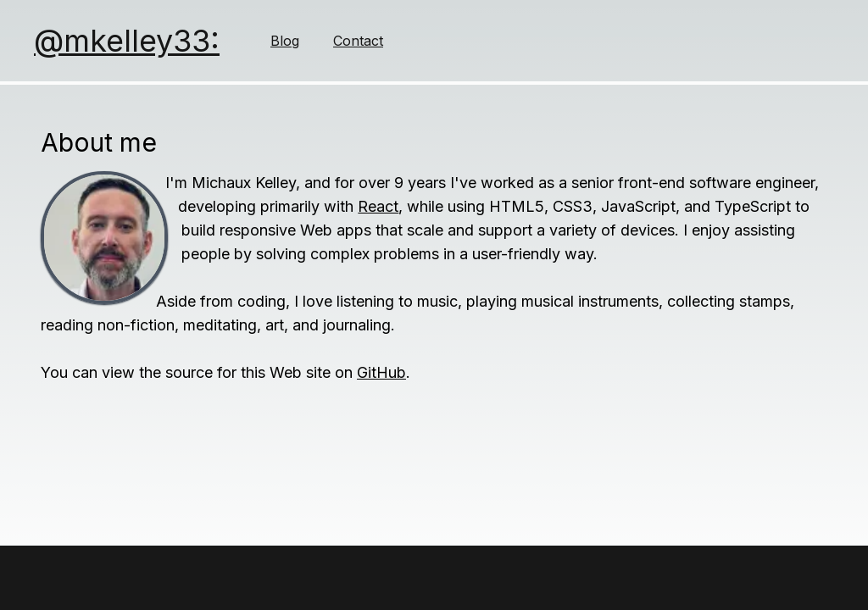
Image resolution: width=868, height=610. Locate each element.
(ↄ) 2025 (378, 574)
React (378, 206)
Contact (358, 41)
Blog (285, 41)
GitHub (381, 372)
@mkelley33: (127, 41)
